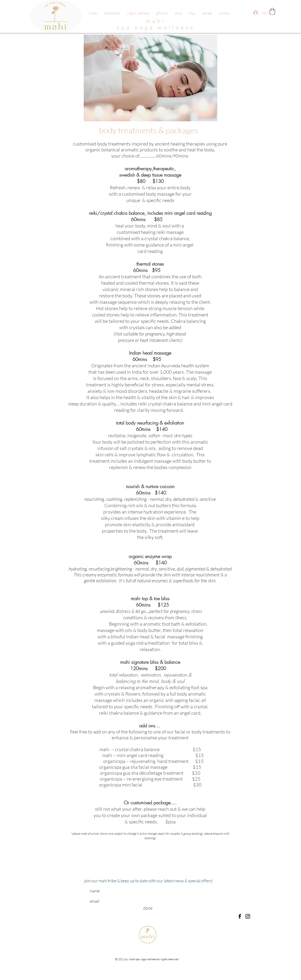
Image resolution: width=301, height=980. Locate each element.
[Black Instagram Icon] (248, 916)
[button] (272, 11)
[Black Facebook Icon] (240, 916)
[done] (148, 908)
